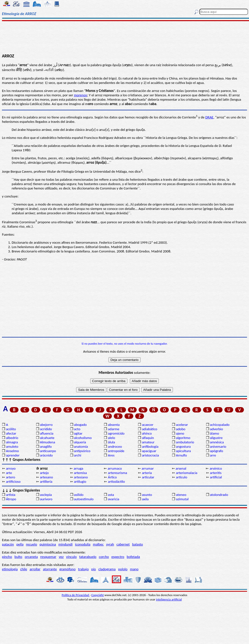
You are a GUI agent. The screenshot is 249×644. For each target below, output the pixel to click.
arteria (147, 473)
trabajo (83, 569)
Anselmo (12, 451)
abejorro (46, 425)
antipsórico (82, 451)
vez (61, 557)
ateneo (181, 495)
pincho (7, 557)
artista (11, 495)
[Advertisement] (124, 37)
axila (145, 499)
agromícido (116, 433)
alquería (80, 442)
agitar (78, 433)
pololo (123, 569)
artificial (216, 477)
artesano (46, 477)
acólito (11, 429)
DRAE (209, 117)
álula (111, 442)
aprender (13, 455)
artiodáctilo (116, 482)
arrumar (148, 468)
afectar (11, 433)
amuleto (12, 447)
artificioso (13, 482)
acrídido (46, 429)
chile (24, 569)
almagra (12, 442)
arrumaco (115, 468)
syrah (110, 544)
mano (134, 569)
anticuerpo (48, 451)
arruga (79, 468)
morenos (80, 95)
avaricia (114, 499)
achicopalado (220, 425)
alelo (111, 438)
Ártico (112, 477)
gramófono (67, 569)
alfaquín (148, 438)
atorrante (50, 569)
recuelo (32, 544)
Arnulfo (181, 455)
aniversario (218, 447)
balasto (137, 544)
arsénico (216, 468)
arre (213, 455)
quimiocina (48, 544)
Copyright (98, 595)
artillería (46, 482)
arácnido (46, 455)
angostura (183, 447)
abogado (80, 425)
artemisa (80, 473)
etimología (10, 569)
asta (111, 495)
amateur (148, 442)
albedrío (12, 438)
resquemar (48, 557)
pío (93, 569)
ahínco (147, 433)
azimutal (182, 499)
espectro (118, 557)
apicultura (183, 451)
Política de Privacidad (76, 595)
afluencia (47, 433)
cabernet (123, 544)
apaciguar (149, 451)
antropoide (116, 451)
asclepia (46, 495)
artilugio (80, 482)
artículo (181, 477)
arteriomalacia (187, 473)
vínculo (71, 557)
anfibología (150, 447)
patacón (8, 544)
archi (78, 455)
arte (9, 473)
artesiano (81, 477)
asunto (147, 495)
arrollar (35, 569)
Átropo (11, 499)
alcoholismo (83, 438)
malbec (98, 544)
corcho (104, 557)
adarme (114, 429)
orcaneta (31, 557)
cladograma (107, 569)
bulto (18, 557)
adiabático (150, 429)
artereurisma (118, 473)
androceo (115, 447)
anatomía (81, 447)
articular (148, 477)
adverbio (216, 429)
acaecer (148, 425)
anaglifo (46, 447)
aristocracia (151, 455)
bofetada (133, 557)
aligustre (216, 438)
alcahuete (47, 438)
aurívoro (46, 499)
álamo (214, 433)
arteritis (216, 473)
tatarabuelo (88, 557)
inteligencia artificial (169, 599)
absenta (114, 425)
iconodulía (83, 544)
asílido (79, 495)
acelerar (182, 425)
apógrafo (216, 451)
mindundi (65, 544)
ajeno (180, 433)
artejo (44, 473)
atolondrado (219, 495)
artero (10, 477)
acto (77, 429)
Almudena (47, 442)
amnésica (217, 442)
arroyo (11, 468)
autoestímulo (84, 499)
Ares (111, 455)
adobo (181, 429)
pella (20, 544)
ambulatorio (185, 442)
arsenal (181, 468)
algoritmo (183, 438)
